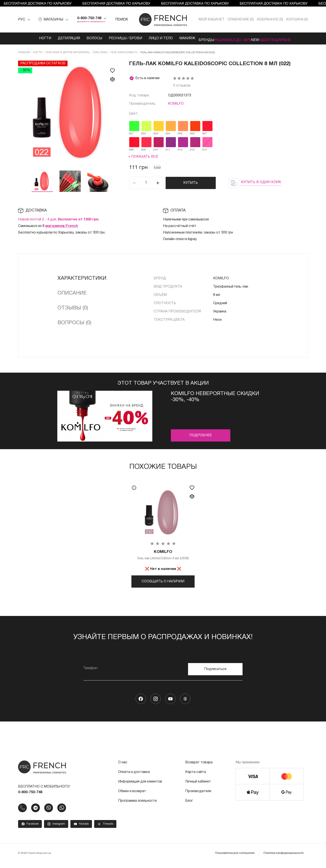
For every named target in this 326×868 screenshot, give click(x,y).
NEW (262, 38)
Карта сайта (196, 777)
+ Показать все (143, 156)
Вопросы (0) (74, 322)
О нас (123, 767)
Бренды (193, 38)
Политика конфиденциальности (284, 858)
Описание (72, 292)
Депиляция (53, 38)
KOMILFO (176, 103)
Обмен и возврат (132, 796)
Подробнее (201, 435)
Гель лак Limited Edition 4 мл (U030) (163, 555)
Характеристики (82, 278)
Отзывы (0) (73, 307)
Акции (214, 38)
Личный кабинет (198, 786)
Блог (189, 805)
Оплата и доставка (134, 777)
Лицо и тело (144, 38)
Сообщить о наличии (163, 582)
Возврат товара (199, 767)
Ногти (29, 38)
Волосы (78, 38)
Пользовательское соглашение (235, 858)
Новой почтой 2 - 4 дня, (59, 219)
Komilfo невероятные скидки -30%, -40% (215, 396)
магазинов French (62, 225)
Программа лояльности (137, 805)
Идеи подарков (288, 38)
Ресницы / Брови (109, 38)
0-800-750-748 (89, 18)
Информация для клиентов (140, 786)
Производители (198, 796)
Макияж (171, 38)
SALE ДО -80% (239, 38)
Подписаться (215, 674)
